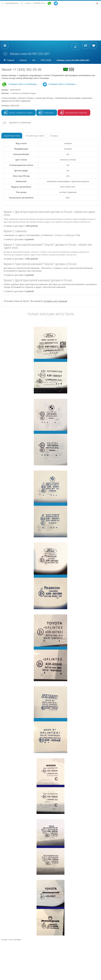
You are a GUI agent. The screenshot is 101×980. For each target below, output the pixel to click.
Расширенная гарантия (76, 113)
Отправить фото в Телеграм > (59, 84)
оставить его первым (55, 301)
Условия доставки (35, 136)
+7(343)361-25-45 (39, 3)
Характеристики (12, 136)
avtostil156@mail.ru (12, 3)
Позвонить (49, 113)
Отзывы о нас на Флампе (11, 940)
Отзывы (54, 136)
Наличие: (19, 93)
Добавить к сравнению (20, 123)
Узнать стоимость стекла (21, 113)
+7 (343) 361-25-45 (27, 69)
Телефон (28, 3)
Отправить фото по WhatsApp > (20, 84)
